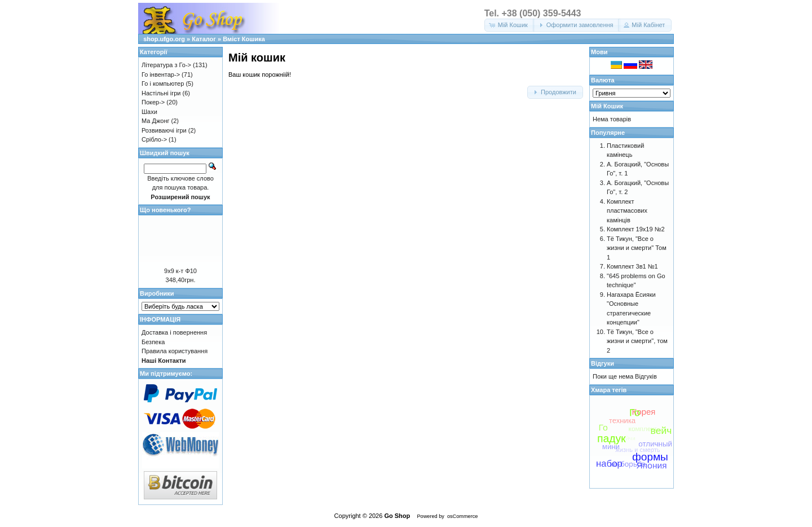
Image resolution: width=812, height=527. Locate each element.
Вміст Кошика (244, 39)
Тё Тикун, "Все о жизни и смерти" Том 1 (637, 248)
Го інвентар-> (161, 74)
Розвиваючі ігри (164, 130)
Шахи (149, 112)
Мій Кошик (607, 106)
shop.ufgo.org (164, 39)
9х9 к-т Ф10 (180, 271)
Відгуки (603, 363)
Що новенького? (165, 210)
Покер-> (153, 102)
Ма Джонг (155, 121)
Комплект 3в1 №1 (632, 266)
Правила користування (175, 351)
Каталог (204, 39)
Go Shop (397, 516)
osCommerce (462, 516)
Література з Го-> (166, 65)
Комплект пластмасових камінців (627, 211)
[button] (509, 25)
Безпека (153, 342)
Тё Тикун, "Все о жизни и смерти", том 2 (637, 341)
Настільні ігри (161, 93)
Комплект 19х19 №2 (636, 229)
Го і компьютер (163, 84)
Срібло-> (154, 139)
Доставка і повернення (174, 332)
